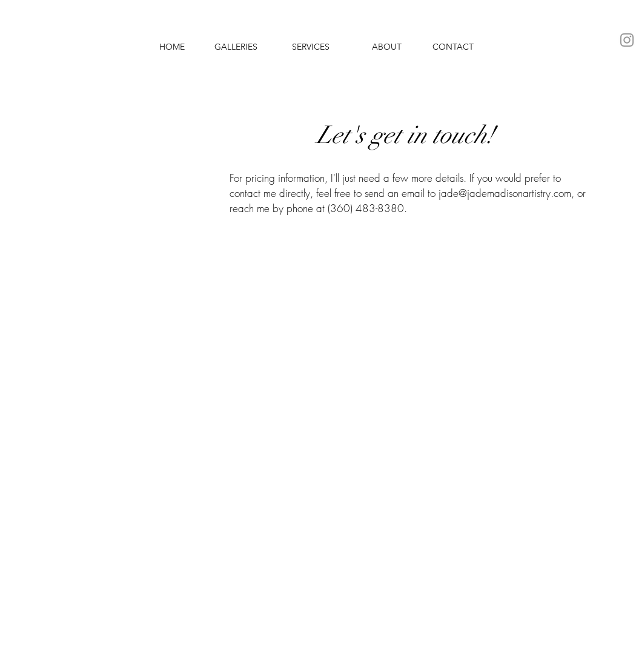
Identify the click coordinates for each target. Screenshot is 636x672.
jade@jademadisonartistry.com (505, 193)
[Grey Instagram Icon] (627, 40)
